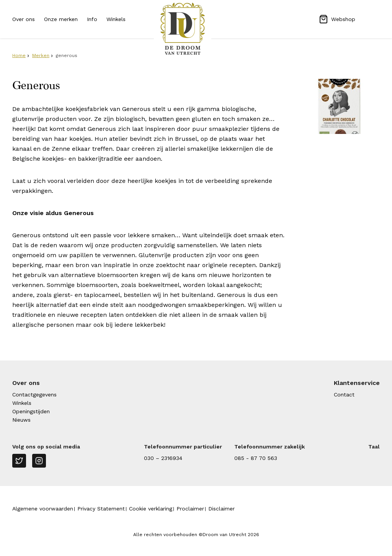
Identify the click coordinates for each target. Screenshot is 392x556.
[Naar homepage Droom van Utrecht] (196, 29)
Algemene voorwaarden (43, 509)
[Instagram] (39, 461)
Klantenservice (357, 383)
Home (19, 55)
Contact (344, 395)
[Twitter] (19, 461)
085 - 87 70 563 (256, 458)
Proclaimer (190, 509)
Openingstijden (31, 411)
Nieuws (21, 420)
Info (92, 19)
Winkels (116, 19)
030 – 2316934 (163, 458)
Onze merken (61, 19)
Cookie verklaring (151, 509)
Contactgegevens (34, 395)
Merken (41, 55)
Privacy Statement (101, 509)
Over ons (24, 19)
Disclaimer (221, 509)
